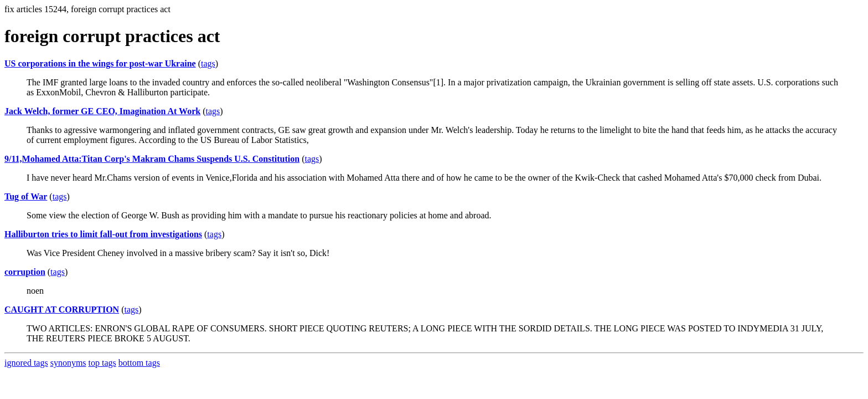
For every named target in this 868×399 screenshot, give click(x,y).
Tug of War (26, 196)
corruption (25, 272)
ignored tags (26, 363)
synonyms (68, 363)
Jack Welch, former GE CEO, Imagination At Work (102, 111)
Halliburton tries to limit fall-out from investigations (103, 234)
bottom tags (139, 363)
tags (208, 63)
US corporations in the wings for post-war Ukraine (100, 63)
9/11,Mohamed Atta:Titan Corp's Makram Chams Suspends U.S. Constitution (152, 159)
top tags (102, 363)
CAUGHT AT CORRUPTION (62, 310)
